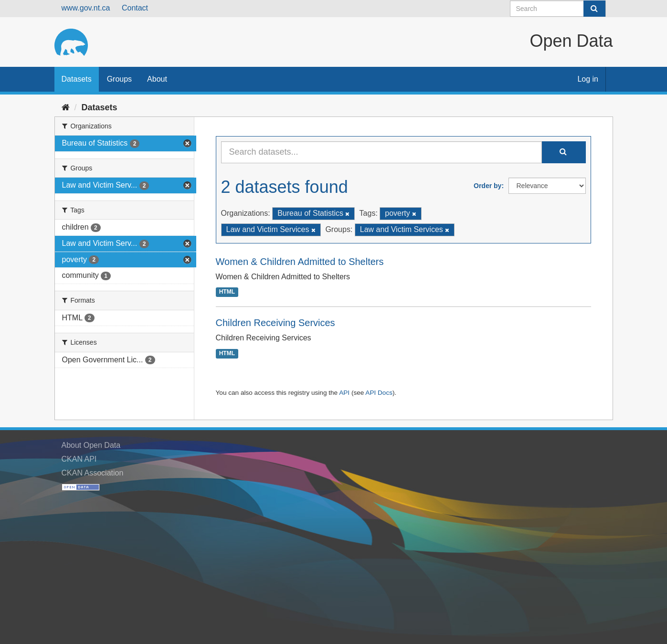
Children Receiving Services (275, 323)
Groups (119, 79)
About (157, 79)
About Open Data (91, 445)
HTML (227, 292)
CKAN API (79, 459)
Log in (588, 79)
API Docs (379, 393)
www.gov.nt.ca (86, 8)
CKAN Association (93, 473)
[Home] (66, 107)
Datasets (77, 79)
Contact (135, 8)
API (344, 393)
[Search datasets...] (381, 152)
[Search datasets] (558, 9)
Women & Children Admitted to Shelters (300, 262)
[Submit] (594, 9)
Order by (487, 186)
